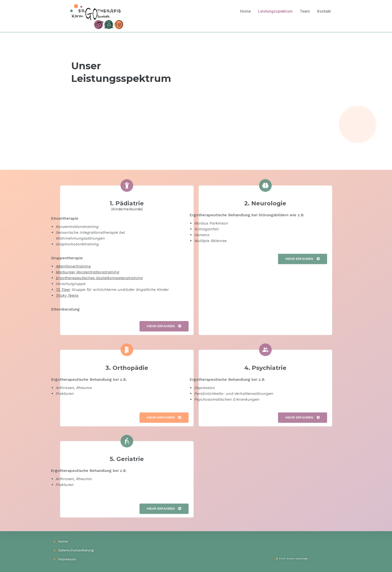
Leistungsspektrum (275, 11)
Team (305, 11)
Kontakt (324, 11)
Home (245, 11)
